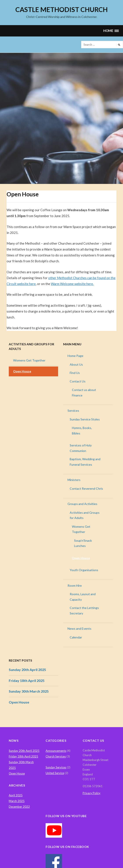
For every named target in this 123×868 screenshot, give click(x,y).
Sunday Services (56, 767)
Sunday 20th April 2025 (27, 670)
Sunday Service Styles (85, 419)
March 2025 (17, 801)
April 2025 (16, 795)
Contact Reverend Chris (86, 488)
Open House (22, 371)
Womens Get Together (29, 360)
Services (73, 411)
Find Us (75, 373)
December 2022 (19, 807)
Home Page (75, 356)
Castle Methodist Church (61, 9)
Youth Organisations (84, 570)
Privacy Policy (92, 793)
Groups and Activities (82, 504)
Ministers (74, 480)
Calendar (76, 637)
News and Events (79, 629)
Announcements (56, 751)
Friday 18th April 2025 (27, 680)
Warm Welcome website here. (72, 284)
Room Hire (75, 585)
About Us (76, 364)
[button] (111, 31)
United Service (55, 773)
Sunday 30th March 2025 (29, 691)
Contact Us (78, 381)
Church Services (56, 756)
